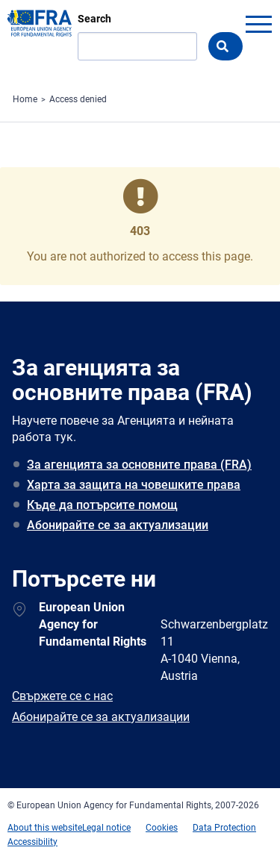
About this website (45, 828)
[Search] (137, 46)
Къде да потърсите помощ (102, 505)
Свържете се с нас (62, 696)
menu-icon (258, 24)
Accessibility (32, 842)
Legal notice (106, 828)
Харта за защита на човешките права (134, 485)
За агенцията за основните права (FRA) (139, 465)
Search (94, 19)
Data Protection (224, 828)
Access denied (78, 99)
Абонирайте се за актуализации (118, 525)
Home (25, 99)
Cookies (162, 828)
